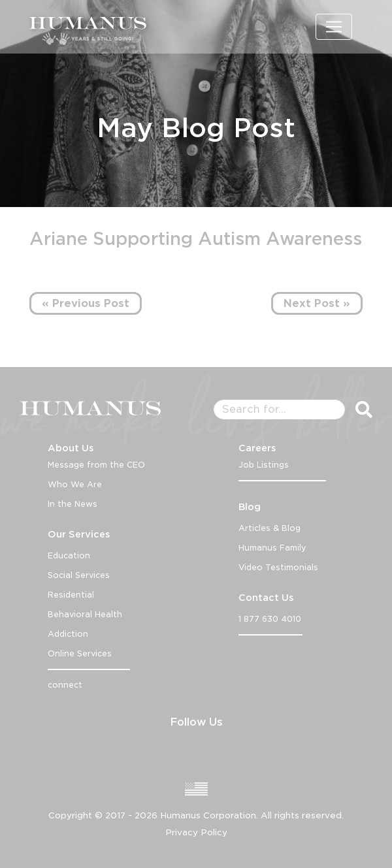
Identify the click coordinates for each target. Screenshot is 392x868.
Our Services (79, 534)
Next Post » (317, 303)
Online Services (80, 653)
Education (69, 555)
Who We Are (75, 484)
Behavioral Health (85, 614)
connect (65, 685)
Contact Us (266, 598)
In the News (73, 504)
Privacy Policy (196, 832)
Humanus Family (272, 548)
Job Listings (264, 465)
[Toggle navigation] (334, 27)
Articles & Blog (269, 528)
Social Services (79, 575)
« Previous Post (86, 303)
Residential (71, 595)
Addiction (68, 634)
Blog (250, 507)
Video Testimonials (278, 567)
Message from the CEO (96, 465)
